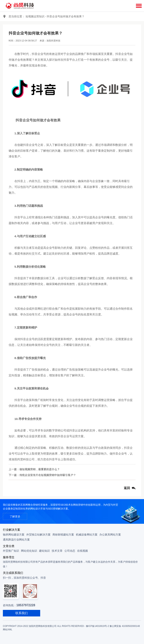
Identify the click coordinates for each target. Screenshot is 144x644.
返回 (127, 488)
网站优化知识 (29, 551)
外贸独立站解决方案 (38, 535)
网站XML (8, 630)
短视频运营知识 (35, 16)
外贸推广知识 (11, 551)
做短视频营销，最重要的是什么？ (40, 469)
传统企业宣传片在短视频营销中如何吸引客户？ (48, 475)
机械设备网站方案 (87, 535)
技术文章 (57, 551)
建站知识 (44, 551)
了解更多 (15, 516)
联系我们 (22, 613)
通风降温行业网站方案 (16, 540)
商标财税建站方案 (63, 535)
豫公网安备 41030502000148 (125, 626)
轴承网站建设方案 (14, 535)
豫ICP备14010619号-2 (97, 626)
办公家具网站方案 (110, 535)
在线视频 (82, 551)
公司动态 (70, 551)
